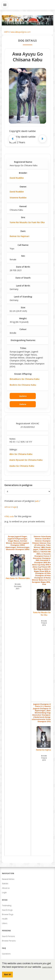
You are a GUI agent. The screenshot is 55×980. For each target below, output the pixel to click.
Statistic (5, 884)
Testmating (7, 905)
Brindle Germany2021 (18, 586)
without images (11, 507)
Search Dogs (7, 910)
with (37, 501)
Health (5, 919)
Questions (6, 954)
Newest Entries (8, 879)
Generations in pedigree (18, 485)
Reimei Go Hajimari (20, 236)
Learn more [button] (47, 967)
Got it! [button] (7, 974)
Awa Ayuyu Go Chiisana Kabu (18, 567)
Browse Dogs (8, 914)
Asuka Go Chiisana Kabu (22, 466)
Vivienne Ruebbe (18, 198)
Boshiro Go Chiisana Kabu (23, 385)
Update (23, 396)
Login (4, 892)
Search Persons (8, 936)
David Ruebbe (17, 178)
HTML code (9, 516)
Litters (5, 923)
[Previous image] (12, 139)
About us (6, 888)
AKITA (7, 32)
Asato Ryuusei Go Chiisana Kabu (26, 460)
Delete (23, 404)
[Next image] (43, 139)
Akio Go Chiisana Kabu (21, 454)
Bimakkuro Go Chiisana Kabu (25, 379)
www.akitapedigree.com (21, 32)
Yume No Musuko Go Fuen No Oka (27, 222)
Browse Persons (9, 941)
